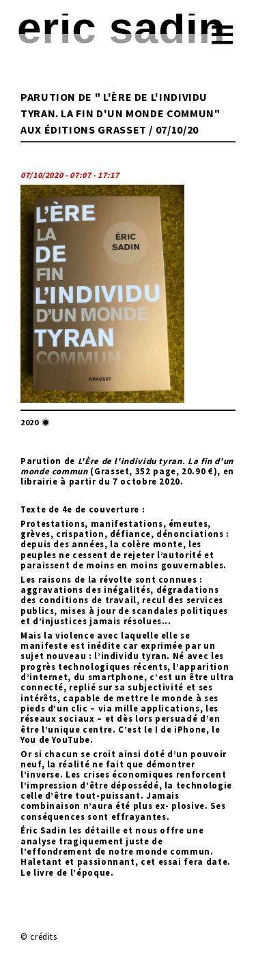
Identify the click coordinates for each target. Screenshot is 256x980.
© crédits (39, 936)
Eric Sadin (121, 28)
